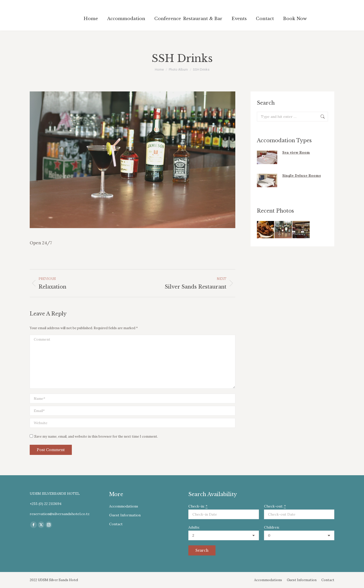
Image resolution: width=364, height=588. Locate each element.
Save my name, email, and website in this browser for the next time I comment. (96, 436)
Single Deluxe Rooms (302, 176)
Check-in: (198, 506)
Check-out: (275, 506)
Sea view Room (296, 152)
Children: (272, 527)
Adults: (194, 527)
